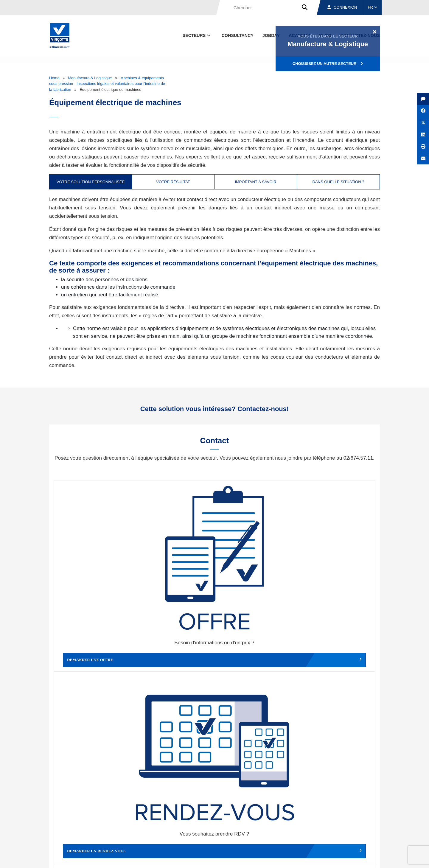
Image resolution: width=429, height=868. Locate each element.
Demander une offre (94, 556)
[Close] (375, 32)
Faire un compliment (94, 654)
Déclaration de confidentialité (351, 858)
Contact (369, 830)
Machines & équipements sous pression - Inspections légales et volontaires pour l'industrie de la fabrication (107, 84)
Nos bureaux (295, 830)
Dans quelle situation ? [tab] (338, 182)
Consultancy (238, 35)
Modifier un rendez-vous (255, 556)
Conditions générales (152, 858)
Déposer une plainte (174, 654)
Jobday (271, 35)
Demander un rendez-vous (174, 556)
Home (54, 78)
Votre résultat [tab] (173, 182)
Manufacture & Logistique (90, 78)
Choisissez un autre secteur (328, 64)
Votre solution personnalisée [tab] (91, 182)
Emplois (335, 830)
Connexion (342, 7)
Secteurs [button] (197, 35)
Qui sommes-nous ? (245, 830)
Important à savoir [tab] (255, 182)
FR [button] (373, 7)
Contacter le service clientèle (336, 556)
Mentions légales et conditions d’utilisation (209, 858)
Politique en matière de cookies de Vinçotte (286, 858)
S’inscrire (339, 762)
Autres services (255, 654)
